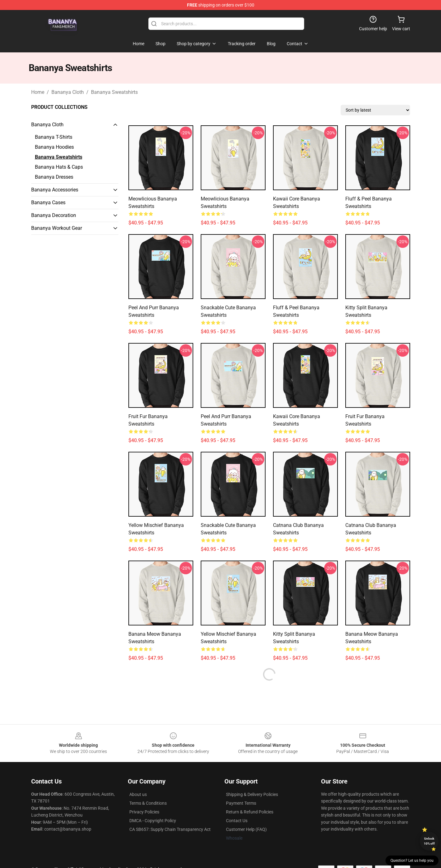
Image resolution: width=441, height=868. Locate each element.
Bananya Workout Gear (57, 228)
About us (138, 794)
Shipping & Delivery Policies (252, 794)
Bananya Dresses (54, 177)
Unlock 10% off (429, 841)
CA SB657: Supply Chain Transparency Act (170, 829)
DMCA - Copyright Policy (153, 821)
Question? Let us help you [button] (412, 861)
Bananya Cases (48, 203)
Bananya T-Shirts (54, 137)
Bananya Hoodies (54, 147)
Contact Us (237, 821)
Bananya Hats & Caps (59, 167)
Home (38, 92)
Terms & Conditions (148, 803)
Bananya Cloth (68, 92)
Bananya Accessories (55, 190)
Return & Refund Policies (250, 812)
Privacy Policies (144, 812)
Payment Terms (241, 803)
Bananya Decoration (54, 215)
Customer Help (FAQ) (246, 829)
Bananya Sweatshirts (114, 92)
